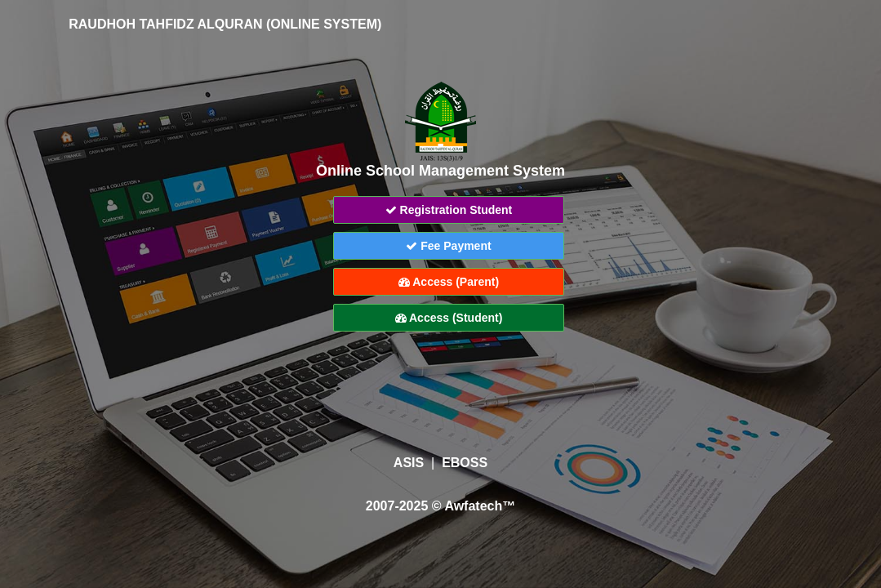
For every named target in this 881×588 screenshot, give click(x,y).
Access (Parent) (449, 282)
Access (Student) (449, 318)
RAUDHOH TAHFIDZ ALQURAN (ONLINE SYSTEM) (214, 24)
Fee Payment (448, 246)
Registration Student (449, 210)
